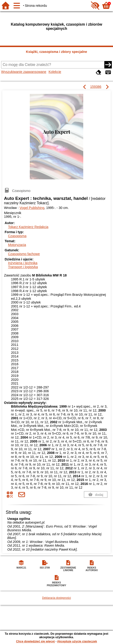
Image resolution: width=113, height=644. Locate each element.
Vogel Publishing (32, 208)
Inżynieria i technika (23, 263)
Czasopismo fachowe (24, 254)
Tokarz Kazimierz (28, 227)
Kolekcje (55, 72)
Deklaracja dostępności (56, 598)
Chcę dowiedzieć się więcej (35, 641)
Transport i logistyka (23, 267)
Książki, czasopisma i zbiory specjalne (56, 52)
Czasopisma (17, 236)
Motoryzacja (17, 245)
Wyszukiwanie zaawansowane (24, 72)
